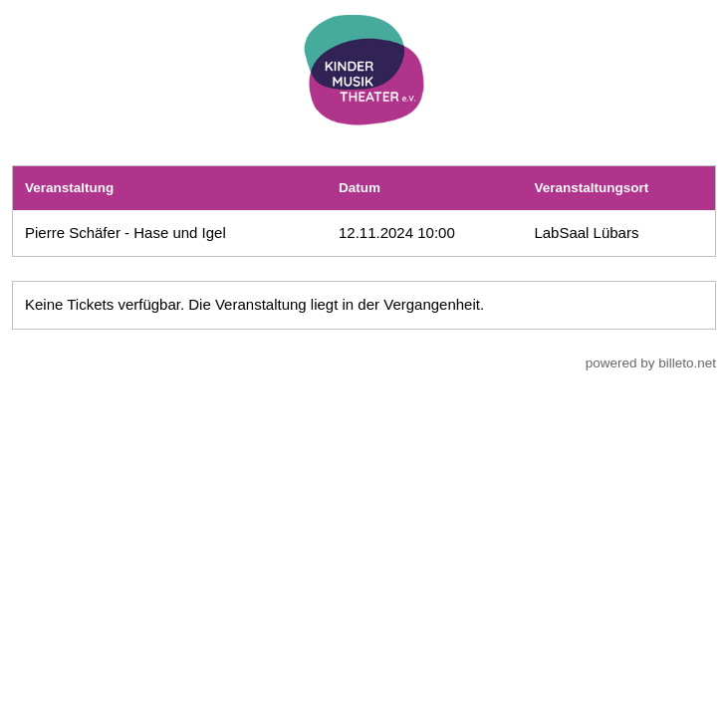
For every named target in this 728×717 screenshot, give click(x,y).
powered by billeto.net (651, 363)
